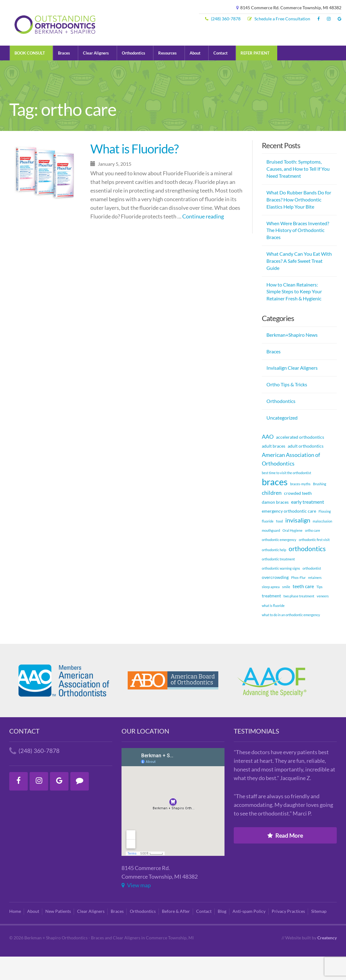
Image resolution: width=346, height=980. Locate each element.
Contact (220, 76)
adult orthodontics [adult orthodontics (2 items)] (306, 469)
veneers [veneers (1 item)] (323, 619)
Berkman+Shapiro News (292, 358)
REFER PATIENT (255, 76)
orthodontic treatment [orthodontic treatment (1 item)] (278, 582)
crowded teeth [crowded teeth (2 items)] (298, 516)
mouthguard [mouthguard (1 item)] (271, 554)
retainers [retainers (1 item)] (315, 601)
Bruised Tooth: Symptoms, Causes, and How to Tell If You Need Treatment (298, 192)
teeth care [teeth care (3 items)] (303, 610)
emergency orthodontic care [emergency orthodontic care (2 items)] (289, 534)
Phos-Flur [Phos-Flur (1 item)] (298, 601)
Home (15, 935)
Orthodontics (134, 76)
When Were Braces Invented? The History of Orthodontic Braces (298, 253)
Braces (64, 76)
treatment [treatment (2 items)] (271, 619)
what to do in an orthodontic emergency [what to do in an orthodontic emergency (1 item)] (291, 638)
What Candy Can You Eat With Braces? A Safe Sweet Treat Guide (299, 284)
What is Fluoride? (134, 172)
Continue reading (203, 240)
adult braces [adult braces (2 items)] (274, 469)
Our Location (145, 754)
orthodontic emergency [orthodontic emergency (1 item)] (279, 563)
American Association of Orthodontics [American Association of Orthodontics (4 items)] (291, 482)
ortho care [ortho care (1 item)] (313, 554)
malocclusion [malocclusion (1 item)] (322, 545)
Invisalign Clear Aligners (292, 391)
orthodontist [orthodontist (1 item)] (312, 592)
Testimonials (256, 754)
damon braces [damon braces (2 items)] (275, 525)
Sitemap (319, 935)
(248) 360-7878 (223, 19)
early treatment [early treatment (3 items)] (308, 525)
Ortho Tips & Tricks (287, 408)
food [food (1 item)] (279, 545)
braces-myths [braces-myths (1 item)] (300, 507)
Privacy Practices (288, 935)
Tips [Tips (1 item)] (319, 610)
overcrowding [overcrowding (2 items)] (275, 601)
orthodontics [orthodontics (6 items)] (307, 572)
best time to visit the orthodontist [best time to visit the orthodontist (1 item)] (286, 496)
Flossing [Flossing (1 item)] (325, 535)
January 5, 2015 (111, 187)
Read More (285, 859)
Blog (222, 935)
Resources (167, 76)
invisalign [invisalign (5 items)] (298, 543)
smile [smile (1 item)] (286, 610)
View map (136, 909)
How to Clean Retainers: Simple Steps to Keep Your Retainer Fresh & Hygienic (294, 315)
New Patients (58, 935)
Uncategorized (282, 441)
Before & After (176, 935)
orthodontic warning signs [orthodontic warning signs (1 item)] (281, 592)
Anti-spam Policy (249, 935)
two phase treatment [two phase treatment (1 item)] (299, 619)
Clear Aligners (96, 76)
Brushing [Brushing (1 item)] (320, 507)
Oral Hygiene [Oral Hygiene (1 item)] (292, 554)
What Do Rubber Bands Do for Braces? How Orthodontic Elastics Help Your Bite (299, 223)
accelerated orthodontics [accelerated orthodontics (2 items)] (300, 460)
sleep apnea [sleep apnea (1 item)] (271, 610)
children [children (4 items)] (272, 516)
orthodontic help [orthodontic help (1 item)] (274, 573)
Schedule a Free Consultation (279, 19)
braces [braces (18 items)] (275, 505)
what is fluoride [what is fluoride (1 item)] (273, 629)
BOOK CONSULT (30, 76)
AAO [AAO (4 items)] (268, 460)
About (195, 76)
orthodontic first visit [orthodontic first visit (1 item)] (314, 563)
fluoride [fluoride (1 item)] (268, 545)
